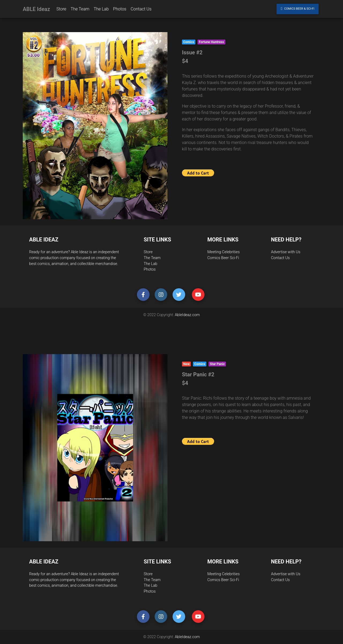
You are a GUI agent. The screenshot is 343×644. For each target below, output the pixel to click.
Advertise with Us (286, 252)
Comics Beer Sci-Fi (223, 258)
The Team (152, 258)
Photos (150, 269)
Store (148, 252)
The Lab (150, 264)
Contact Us (280, 258)
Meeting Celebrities (224, 252)
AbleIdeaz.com (187, 315)
